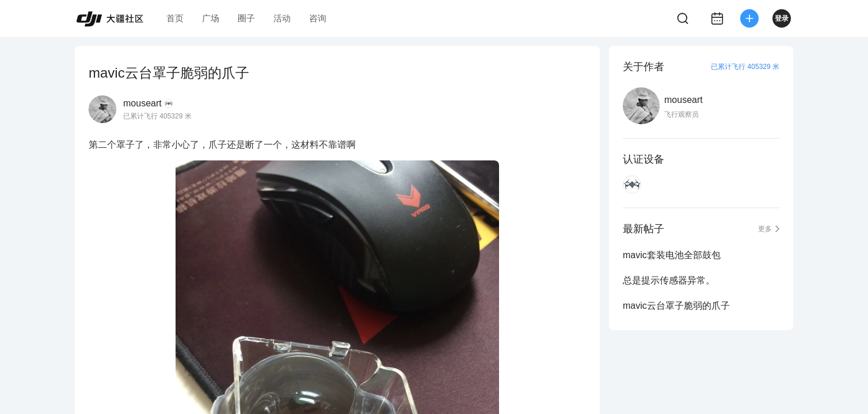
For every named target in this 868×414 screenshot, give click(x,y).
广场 (211, 18)
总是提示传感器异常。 (669, 280)
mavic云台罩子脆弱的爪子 (676, 306)
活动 (282, 18)
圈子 (246, 18)
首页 (175, 18)
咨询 (318, 18)
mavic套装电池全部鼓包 (672, 255)
